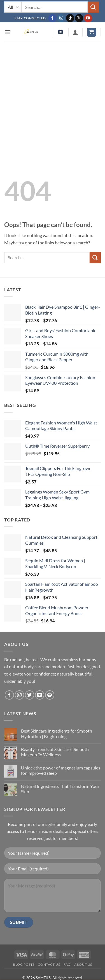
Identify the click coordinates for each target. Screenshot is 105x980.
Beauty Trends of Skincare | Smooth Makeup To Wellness (55, 752)
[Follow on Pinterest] (50, 695)
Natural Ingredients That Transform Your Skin (60, 789)
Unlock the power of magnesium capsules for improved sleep (61, 770)
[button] (8, 32)
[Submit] (93, 7)
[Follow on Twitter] (30, 695)
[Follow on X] (79, 18)
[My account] (75, 32)
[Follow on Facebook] (52, 18)
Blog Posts (24, 964)
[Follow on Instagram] (61, 18)
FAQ (67, 964)
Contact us (49, 964)
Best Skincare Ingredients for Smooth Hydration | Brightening (57, 733)
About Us (83, 964)
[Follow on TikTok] (70, 18)
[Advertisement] (53, 97)
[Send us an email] (40, 695)
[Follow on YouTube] (88, 18)
